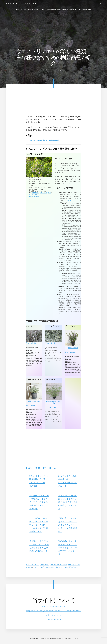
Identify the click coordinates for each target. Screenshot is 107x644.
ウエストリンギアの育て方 (39, 70)
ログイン (75, 638)
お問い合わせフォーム (53, 615)
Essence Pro (45, 638)
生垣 (49, 193)
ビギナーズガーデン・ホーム (41, 468)
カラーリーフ (44, 193)
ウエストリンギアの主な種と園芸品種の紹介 (46, 140)
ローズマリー (71, 200)
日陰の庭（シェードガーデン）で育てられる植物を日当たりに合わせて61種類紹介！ (68, 525)
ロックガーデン (33, 195)
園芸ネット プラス (73, 348)
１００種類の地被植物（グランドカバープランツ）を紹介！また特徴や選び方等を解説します (39, 525)
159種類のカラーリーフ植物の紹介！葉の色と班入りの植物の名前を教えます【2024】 (39, 502)
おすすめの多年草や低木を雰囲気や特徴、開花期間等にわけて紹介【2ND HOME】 (54, 611)
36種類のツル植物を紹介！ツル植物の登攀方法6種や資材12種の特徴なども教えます (68, 502)
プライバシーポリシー (53, 620)
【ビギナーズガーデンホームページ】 (53, 606)
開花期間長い (35, 193)
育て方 (31, 197)
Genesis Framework (57, 638)
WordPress (68, 638)
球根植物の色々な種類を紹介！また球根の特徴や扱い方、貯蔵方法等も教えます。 (68, 548)
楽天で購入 (37, 197)
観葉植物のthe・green (34, 401)
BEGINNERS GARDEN (21, 3)
